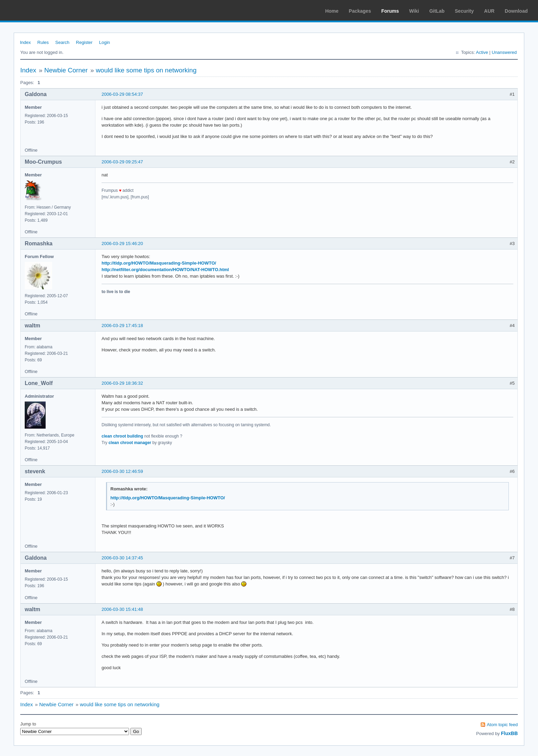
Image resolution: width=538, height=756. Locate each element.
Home (332, 11)
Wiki (414, 11)
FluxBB (509, 733)
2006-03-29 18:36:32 (122, 383)
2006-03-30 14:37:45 (122, 558)
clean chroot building (122, 436)
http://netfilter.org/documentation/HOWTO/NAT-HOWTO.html (165, 270)
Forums (390, 11)
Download (516, 11)
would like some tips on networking (146, 70)
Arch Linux (38, 10)
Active (482, 52)
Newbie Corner (66, 70)
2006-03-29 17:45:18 (122, 325)
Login (105, 42)
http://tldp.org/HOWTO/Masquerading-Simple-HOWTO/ (159, 263)
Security (464, 11)
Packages (360, 11)
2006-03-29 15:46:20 (122, 243)
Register (84, 42)
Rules (43, 42)
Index (25, 42)
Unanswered (504, 52)
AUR (489, 11)
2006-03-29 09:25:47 (122, 162)
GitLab (437, 11)
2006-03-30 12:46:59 (122, 471)
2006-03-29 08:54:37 (122, 94)
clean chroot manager (130, 443)
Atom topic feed (502, 725)
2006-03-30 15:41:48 (122, 609)
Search (62, 42)
